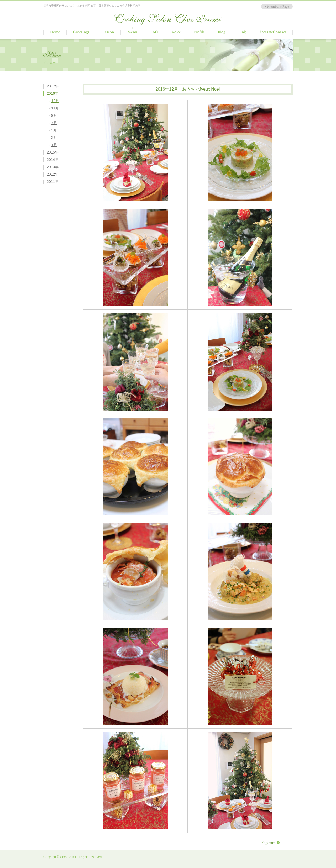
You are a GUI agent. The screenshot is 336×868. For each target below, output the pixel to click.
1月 (54, 145)
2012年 (53, 174)
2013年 (53, 167)
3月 (54, 130)
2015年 (53, 152)
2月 (54, 138)
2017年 (53, 86)
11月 (55, 108)
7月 (54, 123)
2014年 (53, 160)
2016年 (53, 93)
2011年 (53, 182)
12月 (55, 101)
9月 (54, 115)
